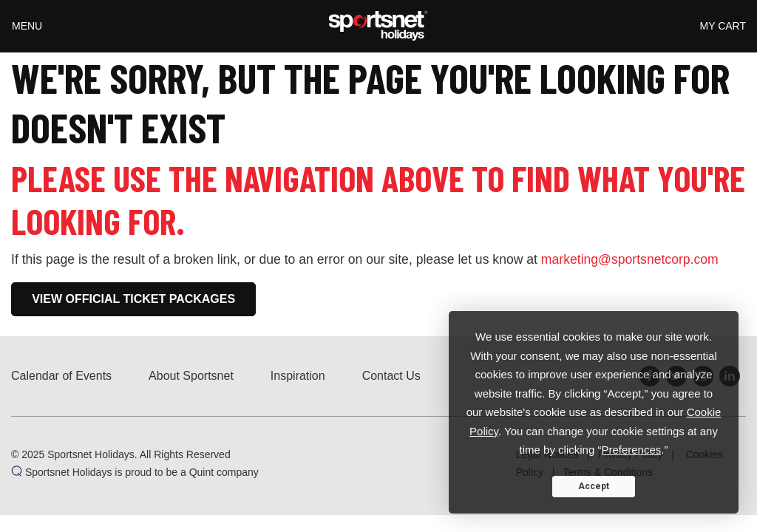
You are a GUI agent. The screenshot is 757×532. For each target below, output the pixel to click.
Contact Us (391, 376)
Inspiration (298, 376)
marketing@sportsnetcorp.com (630, 259)
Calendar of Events (61, 376)
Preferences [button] (631, 450)
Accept (594, 486)
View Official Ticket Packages (133, 299)
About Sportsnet (191, 376)
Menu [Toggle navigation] (27, 26)
